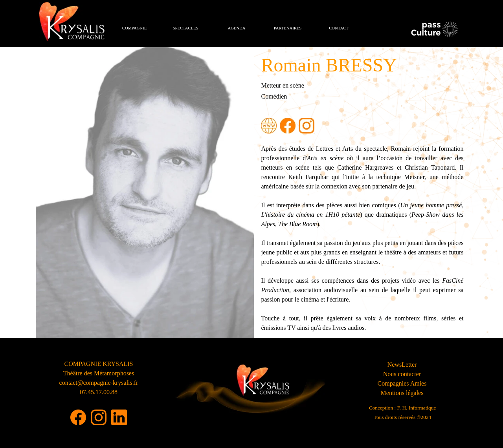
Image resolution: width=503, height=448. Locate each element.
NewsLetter (402, 365)
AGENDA (237, 28)
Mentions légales (402, 393)
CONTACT (339, 28)
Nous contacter (402, 374)
